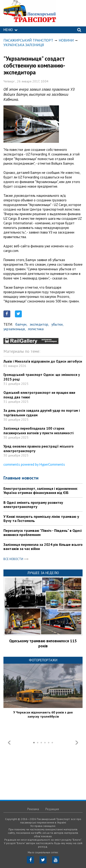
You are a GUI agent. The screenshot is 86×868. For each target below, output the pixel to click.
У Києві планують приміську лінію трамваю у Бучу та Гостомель (41, 519)
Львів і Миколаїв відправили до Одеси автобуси (43, 361)
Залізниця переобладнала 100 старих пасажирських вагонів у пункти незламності (39, 431)
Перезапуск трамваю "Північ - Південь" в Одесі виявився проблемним (43, 533)
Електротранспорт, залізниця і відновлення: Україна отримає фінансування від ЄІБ (41, 490)
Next (77, 743)
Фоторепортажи (43, 660)
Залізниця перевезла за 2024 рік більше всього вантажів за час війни (43, 547)
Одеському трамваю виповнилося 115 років (43, 643)
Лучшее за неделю (43, 573)
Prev (9, 743)
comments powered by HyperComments (34, 464)
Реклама (33, 809)
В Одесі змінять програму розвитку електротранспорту (33, 504)
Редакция (52, 809)
